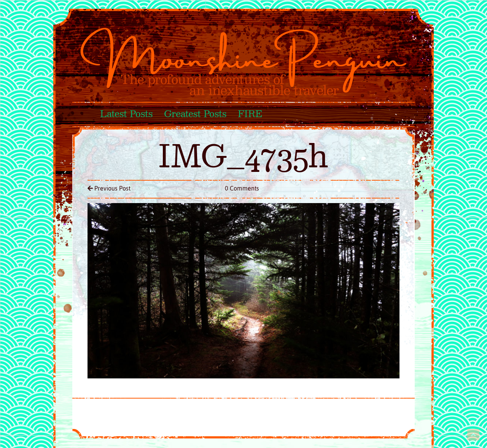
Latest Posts (126, 114)
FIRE (250, 114)
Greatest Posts (195, 114)
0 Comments (242, 188)
